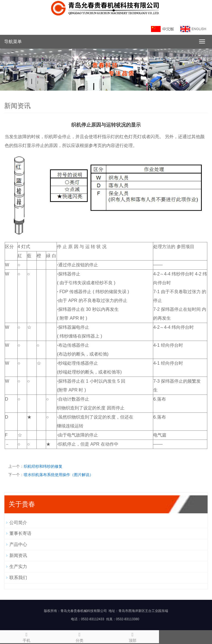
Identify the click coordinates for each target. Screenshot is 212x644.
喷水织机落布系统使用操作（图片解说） (59, 475)
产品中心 (18, 544)
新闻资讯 (18, 555)
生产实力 (18, 567)
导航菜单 (13, 42)
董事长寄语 (20, 533)
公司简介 (18, 523)
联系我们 (18, 578)
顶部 (132, 637)
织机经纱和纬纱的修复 (43, 466)
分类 (79, 637)
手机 (26, 637)
